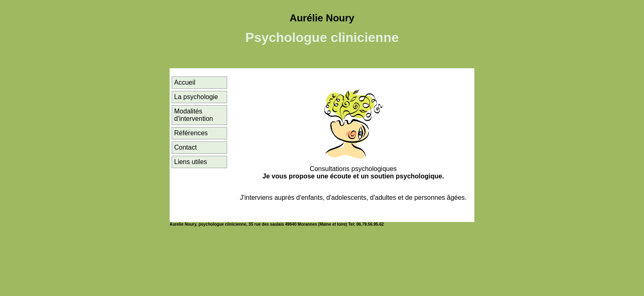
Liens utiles (191, 162)
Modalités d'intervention (194, 115)
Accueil (185, 82)
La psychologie (196, 97)
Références (191, 133)
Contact (185, 147)
